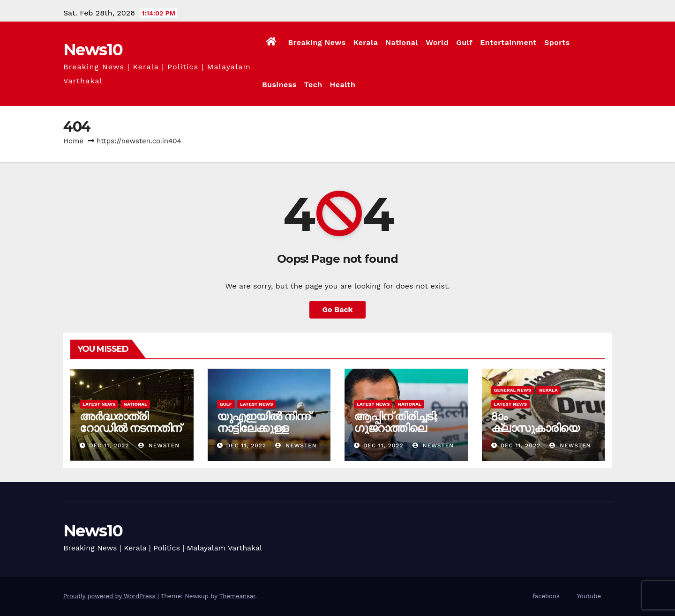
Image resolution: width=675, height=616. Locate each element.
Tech (313, 85)
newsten (159, 445)
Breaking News (317, 42)
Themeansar (237, 596)
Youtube (589, 596)
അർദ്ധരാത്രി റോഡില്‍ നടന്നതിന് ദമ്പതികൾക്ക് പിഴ (130, 428)
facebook (546, 596)
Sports (557, 42)
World (437, 42)
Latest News (99, 404)
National (402, 42)
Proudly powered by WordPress (110, 596)
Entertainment (508, 42)
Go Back (338, 309)
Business (279, 85)
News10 (93, 50)
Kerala (366, 42)
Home (73, 141)
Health (343, 85)
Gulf (464, 42)
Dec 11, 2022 (109, 445)
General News (513, 390)
